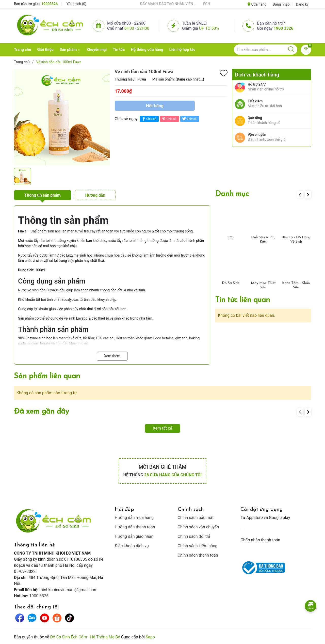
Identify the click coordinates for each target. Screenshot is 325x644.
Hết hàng (155, 106)
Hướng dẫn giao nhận (134, 536)
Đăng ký (302, 4)
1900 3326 (283, 28)
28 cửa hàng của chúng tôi (173, 475)
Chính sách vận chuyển (198, 527)
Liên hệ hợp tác (182, 50)
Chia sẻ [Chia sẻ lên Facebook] (149, 119)
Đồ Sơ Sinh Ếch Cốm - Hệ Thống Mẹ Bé (85, 637)
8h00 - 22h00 (137, 28)
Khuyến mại (97, 50)
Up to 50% (209, 28)
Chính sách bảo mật (196, 518)
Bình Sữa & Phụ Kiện (263, 240)
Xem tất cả (163, 428)
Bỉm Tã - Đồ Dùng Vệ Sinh (296, 240)
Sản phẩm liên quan (47, 376)
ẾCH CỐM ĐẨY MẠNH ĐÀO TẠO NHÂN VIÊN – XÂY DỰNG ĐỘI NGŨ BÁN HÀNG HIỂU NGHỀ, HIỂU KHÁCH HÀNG (163, 4)
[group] (62, 117)
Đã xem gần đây (42, 412)
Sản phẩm (68, 50)
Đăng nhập (281, 4)
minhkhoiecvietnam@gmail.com (68, 590)
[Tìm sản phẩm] (266, 50)
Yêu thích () (76, 4)
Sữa (231, 237)
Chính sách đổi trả (194, 536)
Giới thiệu (45, 50)
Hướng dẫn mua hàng (134, 518)
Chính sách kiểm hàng (198, 546)
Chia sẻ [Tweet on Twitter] (189, 119)
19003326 (50, 4)
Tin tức (119, 50)
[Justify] (291, 50)
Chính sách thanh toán (198, 555)
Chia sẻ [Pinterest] (169, 119)
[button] (308, 195)
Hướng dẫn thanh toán (135, 527)
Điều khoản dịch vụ (132, 546)
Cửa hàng (257, 4)
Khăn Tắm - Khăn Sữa (296, 285)
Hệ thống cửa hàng (147, 50)
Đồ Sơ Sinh (231, 283)
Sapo (150, 637)
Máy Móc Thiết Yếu (263, 285)
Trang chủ (22, 50)
